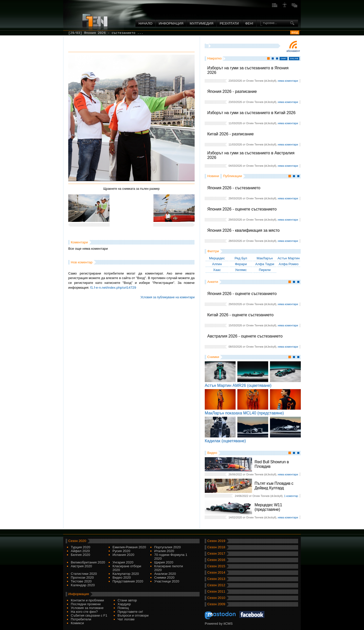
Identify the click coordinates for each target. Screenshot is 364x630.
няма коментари (288, 81)
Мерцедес (217, 258)
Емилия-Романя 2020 (129, 547)
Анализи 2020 (165, 574)
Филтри (213, 251)
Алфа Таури (265, 264)
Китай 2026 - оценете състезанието (240, 315)
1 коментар (291, 496)
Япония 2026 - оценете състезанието (242, 209)
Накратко (214, 58)
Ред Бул (241, 258)
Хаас (217, 270)
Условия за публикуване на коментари (168, 297)
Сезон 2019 (216, 541)
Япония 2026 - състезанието (234, 188)
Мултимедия (201, 23)
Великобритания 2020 (88, 562)
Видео (212, 453)
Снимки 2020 (164, 577)
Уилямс (241, 270)
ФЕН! (249, 23)
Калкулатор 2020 (126, 574)
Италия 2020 (164, 551)
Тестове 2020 (81, 581)
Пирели (265, 270)
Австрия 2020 (81, 566)
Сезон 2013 (216, 579)
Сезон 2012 (216, 585)
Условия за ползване (87, 608)
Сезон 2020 (77, 541)
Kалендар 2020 (83, 585)
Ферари (241, 264)
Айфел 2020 (80, 551)
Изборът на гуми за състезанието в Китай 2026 (251, 113)
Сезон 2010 (216, 598)
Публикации (232, 176)
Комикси (77, 623)
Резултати (229, 23)
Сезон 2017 (216, 553)
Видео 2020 (122, 577)
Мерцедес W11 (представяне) (268, 507)
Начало (145, 23)
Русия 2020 (121, 551)
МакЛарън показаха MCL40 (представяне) (244, 413)
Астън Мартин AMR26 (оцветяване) (238, 385)
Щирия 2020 (164, 562)
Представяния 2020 (128, 581)
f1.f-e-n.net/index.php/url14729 (113, 288)
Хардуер (124, 604)
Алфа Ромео (289, 264)
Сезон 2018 (216, 547)
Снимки (213, 357)
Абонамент (293, 51)
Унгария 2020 (123, 562)
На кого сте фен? (84, 612)
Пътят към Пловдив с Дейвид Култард (274, 486)
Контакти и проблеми (87, 600)
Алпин (217, 264)
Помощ (123, 608)
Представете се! (130, 612)
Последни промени (86, 604)
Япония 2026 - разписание (232, 91)
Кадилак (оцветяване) (225, 441)
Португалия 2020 (167, 547)
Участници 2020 (167, 581)
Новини (213, 176)
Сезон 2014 (216, 572)
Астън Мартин (289, 258)
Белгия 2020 (80, 555)
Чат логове (126, 619)
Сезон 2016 (216, 560)
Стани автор (127, 600)
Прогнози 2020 (82, 577)
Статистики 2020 (84, 574)
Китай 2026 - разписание (231, 134)
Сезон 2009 (216, 604)
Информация (171, 23)
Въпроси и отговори (133, 615)
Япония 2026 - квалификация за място (243, 230)
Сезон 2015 (216, 566)
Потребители (81, 619)
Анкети (213, 282)
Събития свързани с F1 (89, 615)
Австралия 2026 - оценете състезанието (245, 336)
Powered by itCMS (219, 624)
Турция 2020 (81, 547)
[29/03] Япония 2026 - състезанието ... (106, 33)
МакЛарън (265, 258)
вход (295, 32)
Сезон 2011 (216, 591)
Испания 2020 (123, 555)
